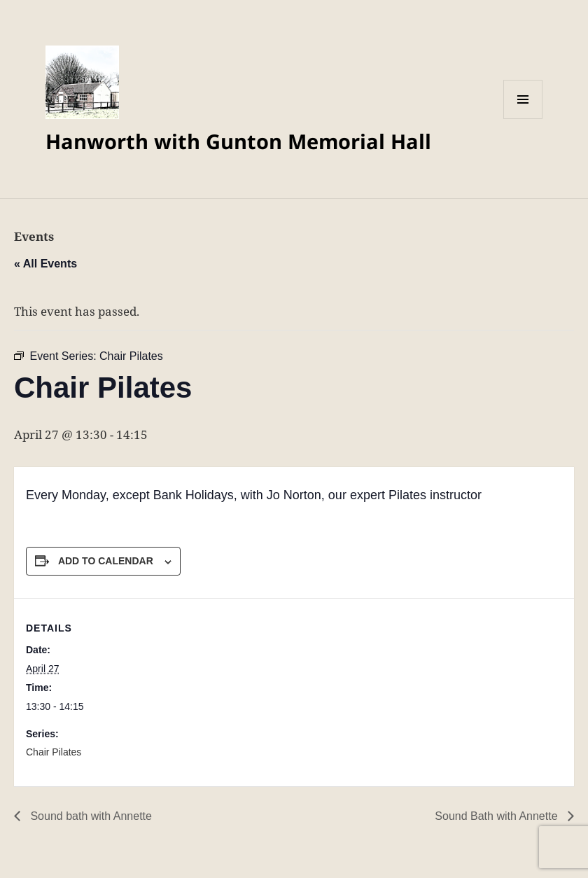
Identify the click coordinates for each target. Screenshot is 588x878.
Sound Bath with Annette (498, 816)
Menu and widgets (523, 119)
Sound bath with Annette (90, 816)
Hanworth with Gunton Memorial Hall (238, 141)
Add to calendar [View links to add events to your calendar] (106, 561)
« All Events (45, 264)
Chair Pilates (54, 752)
